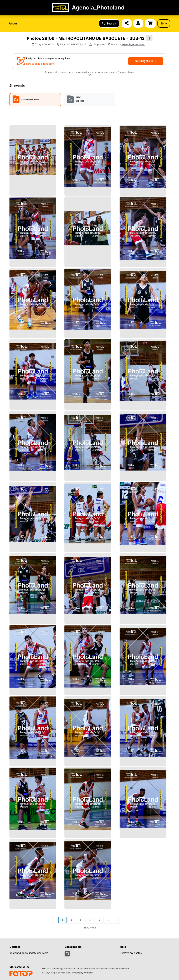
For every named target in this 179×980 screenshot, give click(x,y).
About (13, 23)
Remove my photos (131, 953)
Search (109, 23)
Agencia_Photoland (133, 44)
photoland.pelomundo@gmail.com (29, 953)
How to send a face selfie (40, 64)
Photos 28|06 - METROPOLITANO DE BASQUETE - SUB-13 (86, 38)
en (164, 23)
